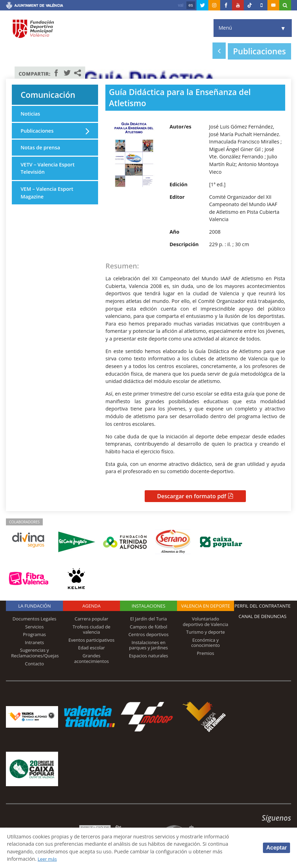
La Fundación (34, 606)
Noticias (30, 114)
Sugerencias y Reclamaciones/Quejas (35, 653)
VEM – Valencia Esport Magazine (47, 193)
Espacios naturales (149, 656)
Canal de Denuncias (263, 616)
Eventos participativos (92, 640)
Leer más (49, 859)
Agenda (91, 606)
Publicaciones (37, 131)
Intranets (35, 642)
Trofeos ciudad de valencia (92, 630)
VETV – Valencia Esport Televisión (47, 168)
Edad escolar (91, 648)
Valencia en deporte (206, 606)
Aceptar (276, 848)
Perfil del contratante (262, 606)
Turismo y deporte (205, 632)
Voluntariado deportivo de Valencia (205, 621)
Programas (34, 634)
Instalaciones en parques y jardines (148, 645)
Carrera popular (92, 619)
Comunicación (48, 95)
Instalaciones (148, 606)
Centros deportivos (148, 634)
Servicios (35, 627)
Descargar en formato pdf (192, 496)
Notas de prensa (40, 148)
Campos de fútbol (148, 627)
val (181, 5)
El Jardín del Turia (148, 619)
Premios (206, 653)
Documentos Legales (34, 619)
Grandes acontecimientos (91, 658)
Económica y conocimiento (206, 643)
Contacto (35, 664)
